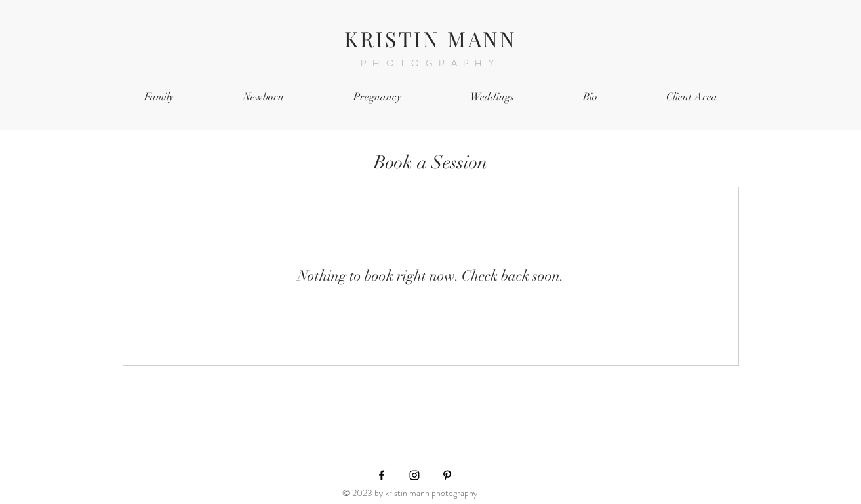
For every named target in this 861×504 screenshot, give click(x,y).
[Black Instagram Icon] (414, 475)
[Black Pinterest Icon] (447, 475)
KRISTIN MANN (430, 38)
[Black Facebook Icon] (382, 475)
